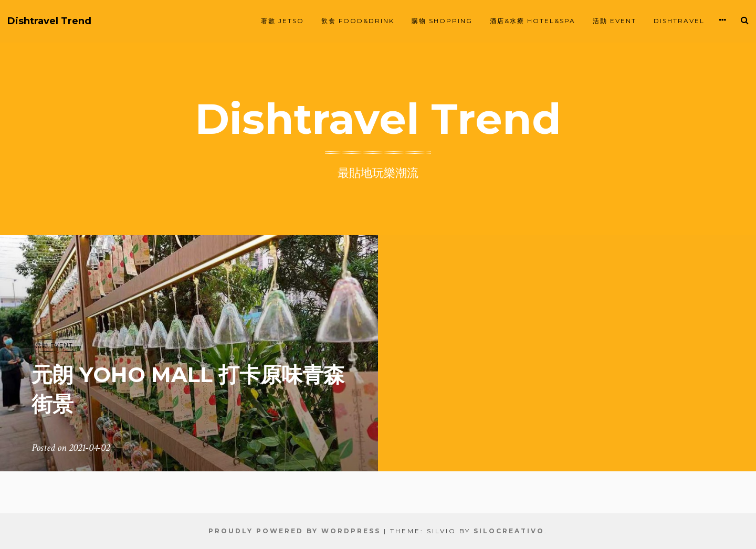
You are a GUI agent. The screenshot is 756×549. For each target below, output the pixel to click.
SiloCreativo (509, 531)
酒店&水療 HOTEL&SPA (533, 21)
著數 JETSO (282, 21)
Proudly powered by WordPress (295, 531)
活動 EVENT (615, 21)
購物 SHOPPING (442, 21)
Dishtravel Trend (49, 21)
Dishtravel (679, 21)
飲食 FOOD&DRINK (358, 21)
